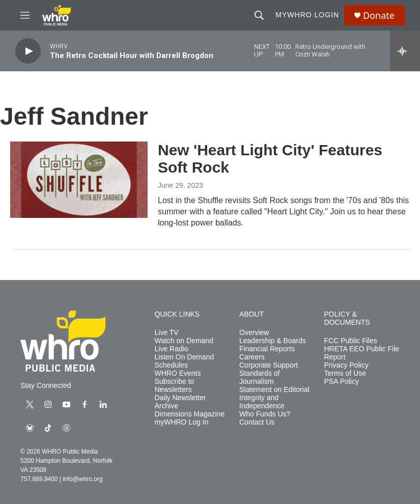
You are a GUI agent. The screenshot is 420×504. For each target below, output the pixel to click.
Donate (379, 16)
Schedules (171, 365)
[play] (28, 51)
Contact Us (257, 422)
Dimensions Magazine (190, 414)
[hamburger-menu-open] (25, 15)
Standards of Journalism (259, 377)
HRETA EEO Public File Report (362, 353)
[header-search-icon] (259, 15)
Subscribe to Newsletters (175, 386)
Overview (254, 333)
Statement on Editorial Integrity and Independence (274, 398)
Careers (252, 357)
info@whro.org (82, 479)
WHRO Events (178, 373)
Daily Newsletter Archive (180, 402)
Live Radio (172, 349)
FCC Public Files (351, 341)
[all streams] (405, 51)
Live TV (167, 333)
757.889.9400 (39, 479)
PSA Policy (342, 382)
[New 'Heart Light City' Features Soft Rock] (79, 180)
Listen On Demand (185, 357)
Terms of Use (345, 373)
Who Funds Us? (265, 414)
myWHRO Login (307, 15)
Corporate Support (269, 365)
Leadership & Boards (273, 341)
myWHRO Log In (182, 422)
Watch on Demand (184, 341)
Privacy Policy (346, 365)
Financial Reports (267, 349)
